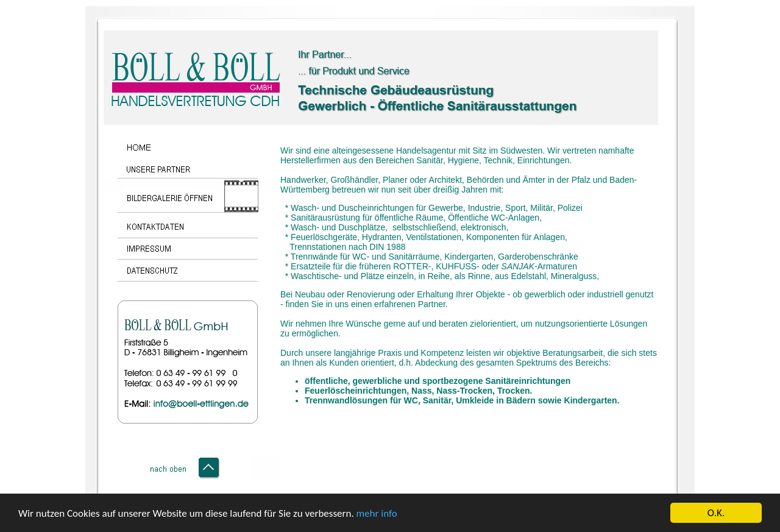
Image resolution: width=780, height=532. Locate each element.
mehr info (377, 514)
